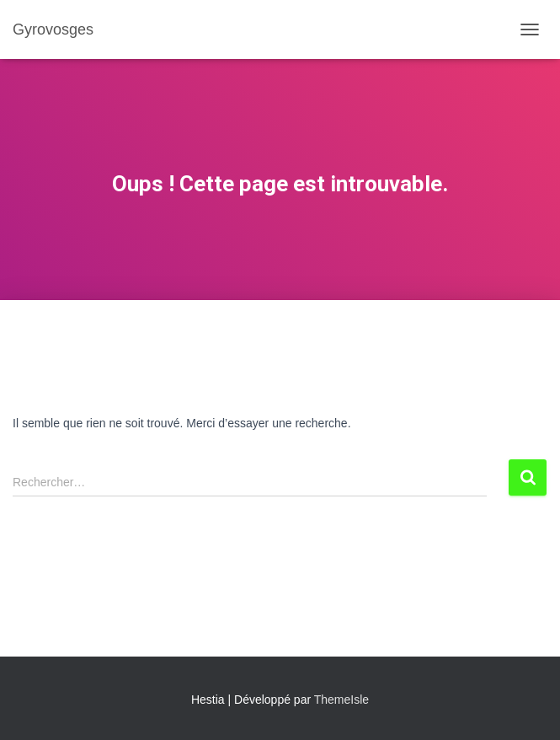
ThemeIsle (341, 700)
